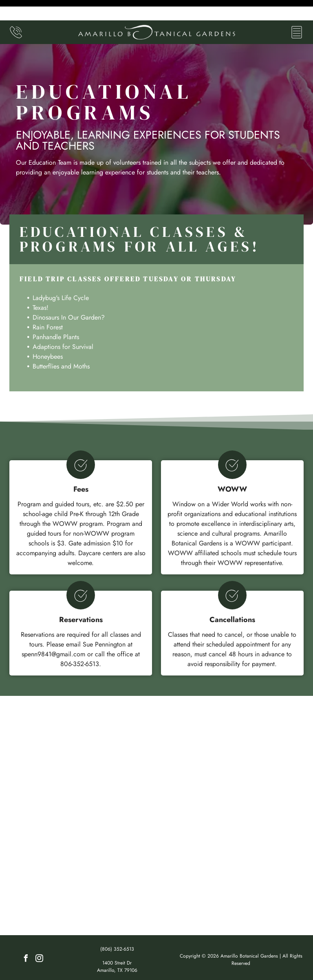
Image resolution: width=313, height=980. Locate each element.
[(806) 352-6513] (16, 16)
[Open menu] (297, 12)
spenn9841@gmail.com (53, 634)
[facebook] (26, 939)
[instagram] (40, 939)
